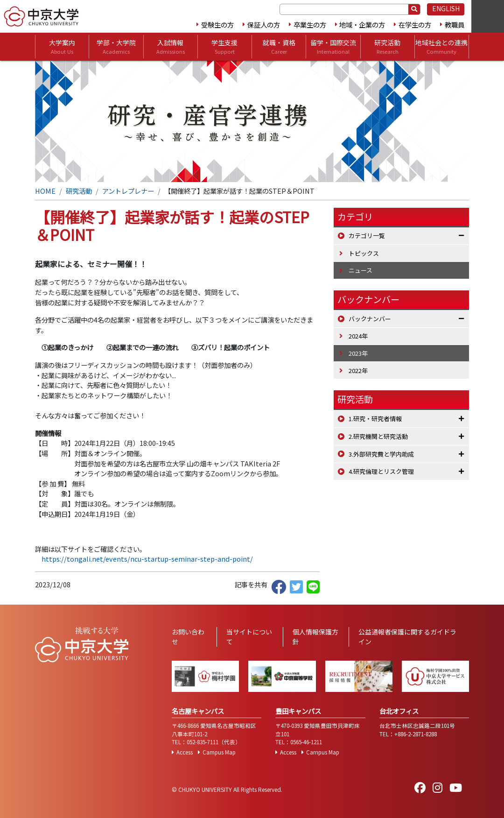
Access (185, 752)
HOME (45, 191)
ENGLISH (446, 8)
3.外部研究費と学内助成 (381, 454)
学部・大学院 (116, 47)
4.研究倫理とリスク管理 (381, 471)
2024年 (358, 336)
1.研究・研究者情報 (375, 419)
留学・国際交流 (333, 47)
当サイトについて (249, 637)
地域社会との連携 (441, 47)
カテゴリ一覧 (367, 236)
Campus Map (219, 752)
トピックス (364, 253)
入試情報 (171, 47)
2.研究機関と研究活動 (378, 436)
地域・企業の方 (362, 25)
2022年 (358, 370)
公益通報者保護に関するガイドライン (407, 637)
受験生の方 (217, 25)
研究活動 (387, 47)
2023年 (358, 353)
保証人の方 (264, 25)
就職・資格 (279, 47)
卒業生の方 (310, 25)
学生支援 (224, 47)
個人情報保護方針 (315, 637)
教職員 (455, 25)
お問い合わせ (188, 637)
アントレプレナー (128, 191)
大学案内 (62, 47)
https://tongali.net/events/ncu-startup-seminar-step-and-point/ (147, 559)
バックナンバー (370, 319)
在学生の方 (415, 25)
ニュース (360, 270)
